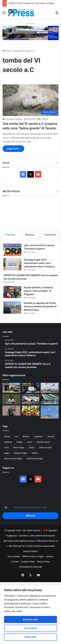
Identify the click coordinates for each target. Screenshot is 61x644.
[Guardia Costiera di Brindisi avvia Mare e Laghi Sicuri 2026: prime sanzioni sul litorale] (50, 388)
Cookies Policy (28, 562)
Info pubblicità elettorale (31, 567)
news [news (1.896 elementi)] (7, 448)
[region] (30, 614)
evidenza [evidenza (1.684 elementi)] (8, 442)
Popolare (10, 235)
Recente (30, 235)
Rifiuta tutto (31, 637)
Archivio (50, 556)
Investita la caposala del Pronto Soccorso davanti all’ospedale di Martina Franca (40, 306)
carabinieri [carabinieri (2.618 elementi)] (38, 437)
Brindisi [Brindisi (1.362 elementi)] (26, 437)
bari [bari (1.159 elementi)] (17, 437)
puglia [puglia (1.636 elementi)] (7, 453)
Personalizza (30, 628)
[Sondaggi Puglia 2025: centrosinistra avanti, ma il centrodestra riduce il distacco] (12, 264)
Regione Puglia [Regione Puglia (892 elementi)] (20, 453)
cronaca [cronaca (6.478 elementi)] (51, 437)
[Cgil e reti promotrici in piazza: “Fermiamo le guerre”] (12, 250)
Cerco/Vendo (14, 556)
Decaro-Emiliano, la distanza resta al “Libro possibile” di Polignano (38, 291)
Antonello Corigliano (14, 119)
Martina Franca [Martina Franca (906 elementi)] (43, 442)
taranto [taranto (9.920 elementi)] (35, 453)
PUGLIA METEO (30, 211)
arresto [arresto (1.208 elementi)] (7, 437)
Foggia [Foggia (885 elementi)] (19, 442)
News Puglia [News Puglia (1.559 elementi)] (19, 448)
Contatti (15, 562)
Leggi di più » (13, 149)
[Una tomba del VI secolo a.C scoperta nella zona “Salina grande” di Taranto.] (30, 100)
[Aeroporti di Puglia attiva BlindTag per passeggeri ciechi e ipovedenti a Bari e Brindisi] (50, 399)
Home (7, 51)
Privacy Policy (43, 562)
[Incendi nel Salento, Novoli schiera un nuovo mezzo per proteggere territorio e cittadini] (31, 399)
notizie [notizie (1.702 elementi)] (32, 448)
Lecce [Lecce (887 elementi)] (30, 442)
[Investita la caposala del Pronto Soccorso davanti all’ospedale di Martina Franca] (12, 308)
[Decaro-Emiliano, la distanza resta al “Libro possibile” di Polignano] (12, 292)
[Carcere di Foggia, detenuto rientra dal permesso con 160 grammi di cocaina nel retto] (50, 412)
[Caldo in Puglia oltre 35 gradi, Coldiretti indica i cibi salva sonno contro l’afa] (31, 411)
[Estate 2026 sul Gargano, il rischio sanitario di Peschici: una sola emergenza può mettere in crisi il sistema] (11, 388)
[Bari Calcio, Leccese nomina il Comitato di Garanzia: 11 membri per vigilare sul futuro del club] (11, 411)
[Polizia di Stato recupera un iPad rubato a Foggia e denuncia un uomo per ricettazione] (31, 388)
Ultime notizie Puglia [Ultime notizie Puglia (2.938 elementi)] (13, 459)
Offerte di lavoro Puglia (33, 556)
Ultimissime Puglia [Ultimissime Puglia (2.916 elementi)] (35, 459)
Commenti (50, 235)
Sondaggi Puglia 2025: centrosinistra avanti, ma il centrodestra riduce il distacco (39, 263)
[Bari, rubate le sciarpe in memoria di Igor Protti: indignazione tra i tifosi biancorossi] (11, 399)
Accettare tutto (31, 619)
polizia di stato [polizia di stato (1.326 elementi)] (45, 448)
